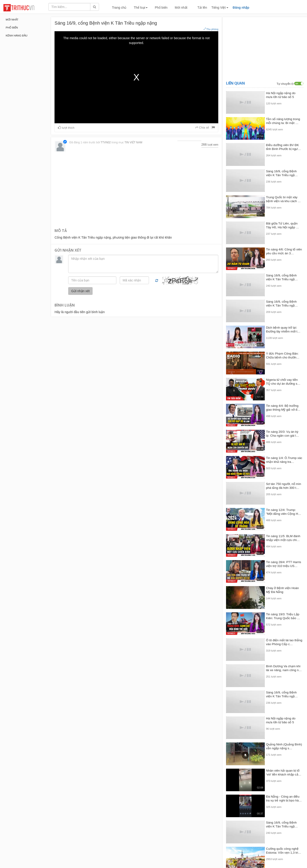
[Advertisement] (136, 190)
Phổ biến (161, 8)
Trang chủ (119, 8)
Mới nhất (181, 8)
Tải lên (202, 8)
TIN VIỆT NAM (133, 142)
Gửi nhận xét (80, 291)
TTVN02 (106, 142)
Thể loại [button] (140, 8)
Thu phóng (211, 29)
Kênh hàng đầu (17, 36)
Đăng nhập (241, 8)
